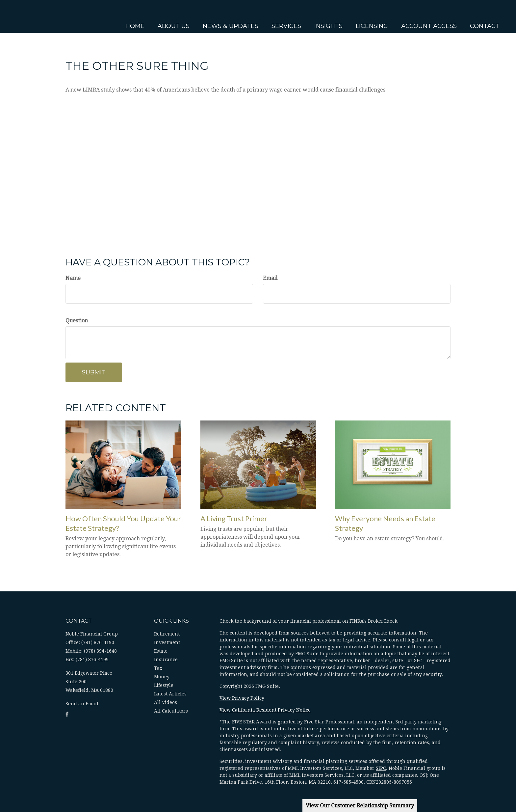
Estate (161, 651)
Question (77, 321)
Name (73, 278)
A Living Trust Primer (234, 518)
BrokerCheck (383, 621)
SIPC (381, 768)
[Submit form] (94, 372)
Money (162, 677)
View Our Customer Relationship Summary (360, 806)
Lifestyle (164, 685)
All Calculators (171, 711)
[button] (171, 16)
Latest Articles (170, 694)
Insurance (166, 660)
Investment (167, 642)
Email (270, 278)
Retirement (167, 634)
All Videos (166, 702)
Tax (158, 668)
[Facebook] (7, 284)
